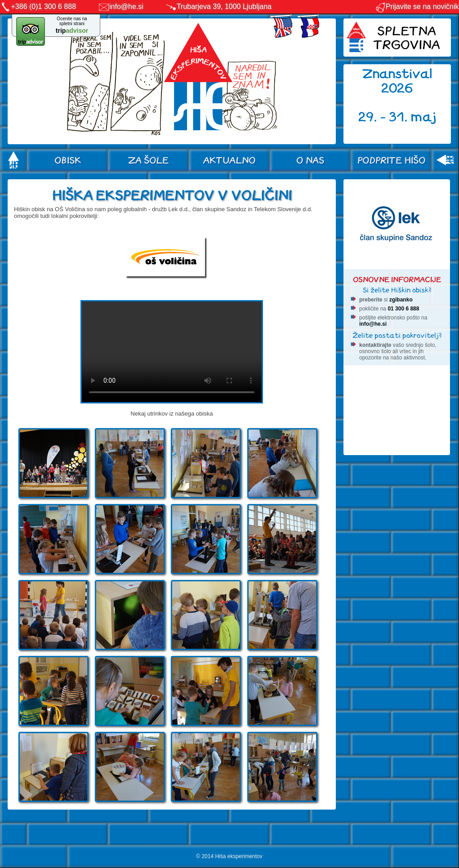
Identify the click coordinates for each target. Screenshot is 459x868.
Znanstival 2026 (397, 81)
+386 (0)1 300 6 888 (44, 7)
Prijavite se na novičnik (417, 7)
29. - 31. (385, 117)
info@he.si (126, 7)
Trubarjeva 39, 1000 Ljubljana (224, 7)
